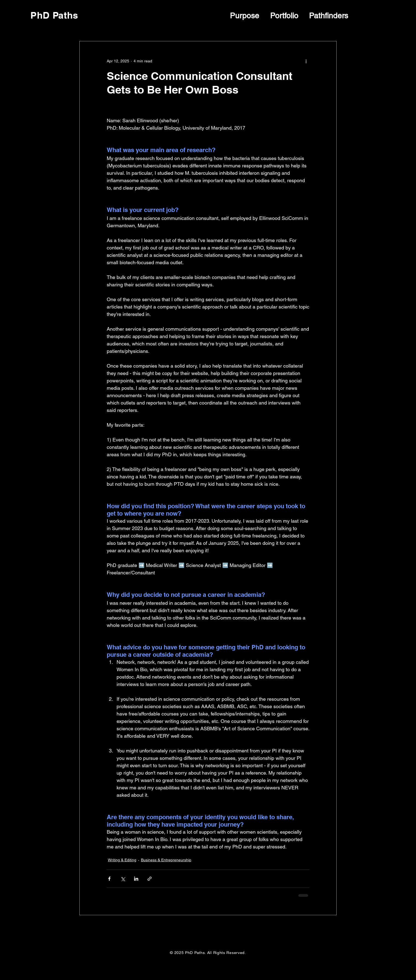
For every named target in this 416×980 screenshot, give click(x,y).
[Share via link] (150, 879)
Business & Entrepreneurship (166, 860)
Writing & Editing (122, 860)
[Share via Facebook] (109, 879)
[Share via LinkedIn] (136, 879)
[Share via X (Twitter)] (123, 879)
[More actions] (306, 61)
